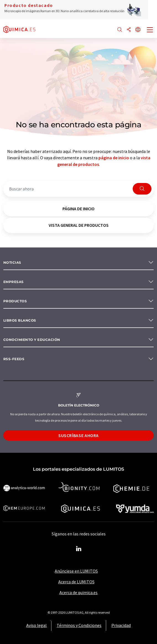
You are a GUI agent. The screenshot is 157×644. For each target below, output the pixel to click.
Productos (15, 301)
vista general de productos (79, 225)
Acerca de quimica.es (78, 592)
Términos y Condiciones (79, 625)
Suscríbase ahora (78, 435)
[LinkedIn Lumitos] (78, 549)
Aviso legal (36, 625)
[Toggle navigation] (150, 30)
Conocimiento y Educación (32, 340)
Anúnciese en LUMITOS (76, 571)
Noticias (12, 262)
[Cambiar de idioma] (138, 30)
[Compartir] (129, 30)
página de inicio (114, 158)
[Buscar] (120, 30)
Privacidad (121, 625)
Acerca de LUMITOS (76, 582)
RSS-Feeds (14, 359)
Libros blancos (20, 320)
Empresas (14, 282)
